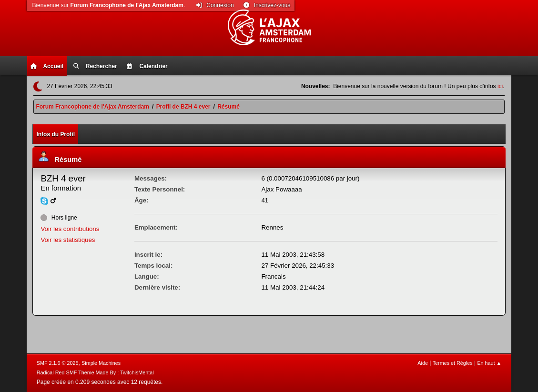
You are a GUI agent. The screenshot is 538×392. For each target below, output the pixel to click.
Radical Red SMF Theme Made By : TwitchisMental (95, 372)
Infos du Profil (56, 134)
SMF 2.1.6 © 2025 (58, 363)
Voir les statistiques (68, 240)
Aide (423, 363)
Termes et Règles (453, 363)
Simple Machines (101, 363)
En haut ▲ (489, 363)
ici (500, 86)
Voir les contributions (70, 229)
